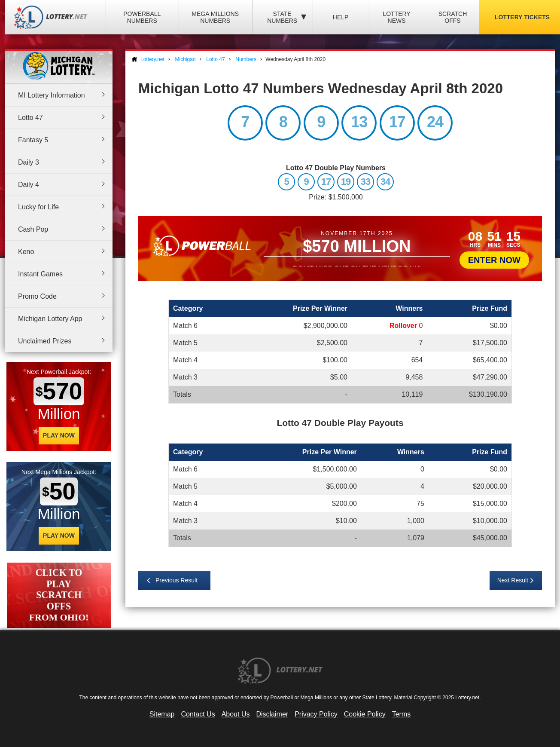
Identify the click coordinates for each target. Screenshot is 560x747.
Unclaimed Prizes (45, 341)
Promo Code (37, 296)
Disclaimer (272, 714)
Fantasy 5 (33, 140)
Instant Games (40, 274)
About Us (236, 714)
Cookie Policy (365, 714)
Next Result (513, 580)
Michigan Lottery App (50, 319)
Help (341, 17)
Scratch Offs (453, 17)
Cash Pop (33, 229)
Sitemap (162, 714)
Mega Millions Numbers (215, 17)
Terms (402, 714)
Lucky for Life (38, 207)
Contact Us (198, 714)
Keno (26, 252)
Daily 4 (29, 185)
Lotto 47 (30, 118)
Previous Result (177, 580)
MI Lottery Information (52, 95)
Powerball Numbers (142, 17)
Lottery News (396, 17)
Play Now (59, 435)
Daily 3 (29, 162)
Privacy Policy (316, 714)
